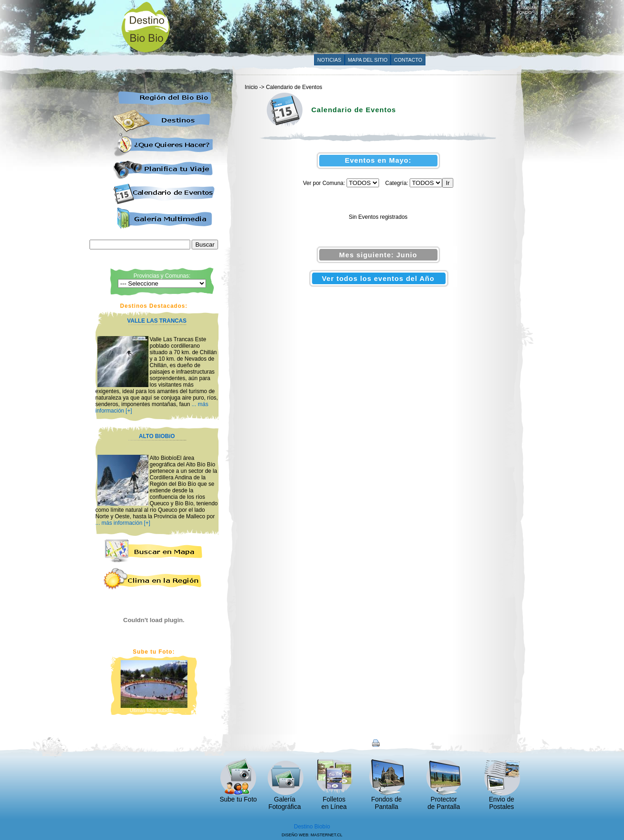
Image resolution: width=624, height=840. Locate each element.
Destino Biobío (312, 827)
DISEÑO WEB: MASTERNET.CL (312, 835)
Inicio (251, 87)
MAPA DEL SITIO (368, 60)
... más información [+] (123, 523)
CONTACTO (408, 60)
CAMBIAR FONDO (527, 8)
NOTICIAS (329, 60)
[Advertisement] (347, 26)
